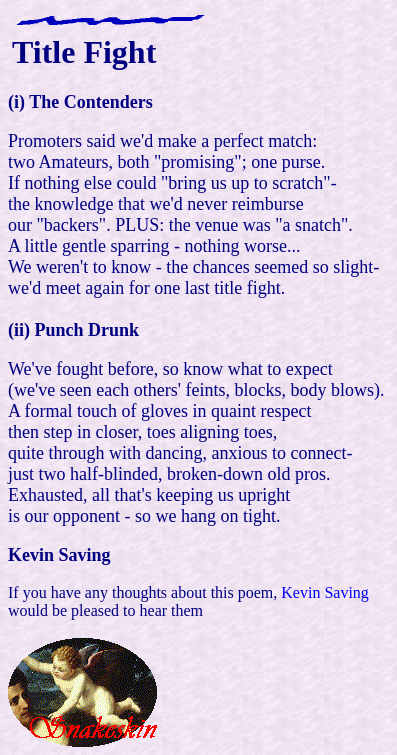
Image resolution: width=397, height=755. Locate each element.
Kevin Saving (325, 592)
